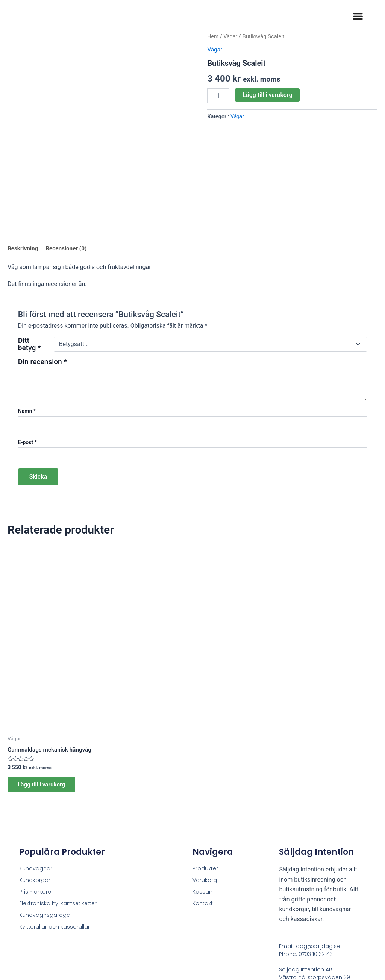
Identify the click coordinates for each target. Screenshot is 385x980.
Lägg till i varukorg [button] (44, 724)
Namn (27, 342)
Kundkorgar (35, 820)
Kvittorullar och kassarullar (55, 867)
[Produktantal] (218, 95)
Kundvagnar (36, 808)
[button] (358, 16)
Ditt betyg (30, 275)
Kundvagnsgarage (45, 855)
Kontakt (203, 843)
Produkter (205, 808)
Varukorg (205, 820)
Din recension (42, 293)
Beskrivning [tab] (23, 179)
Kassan (202, 832)
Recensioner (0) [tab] (68, 179)
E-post (27, 373)
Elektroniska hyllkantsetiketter (58, 843)
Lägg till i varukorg (267, 95)
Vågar (231, 36)
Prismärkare (35, 832)
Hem (213, 36)
